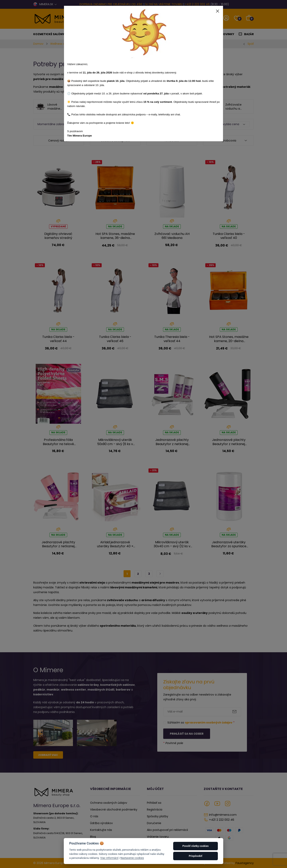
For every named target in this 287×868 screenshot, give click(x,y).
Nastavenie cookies (132, 858)
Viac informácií (109, 858)
